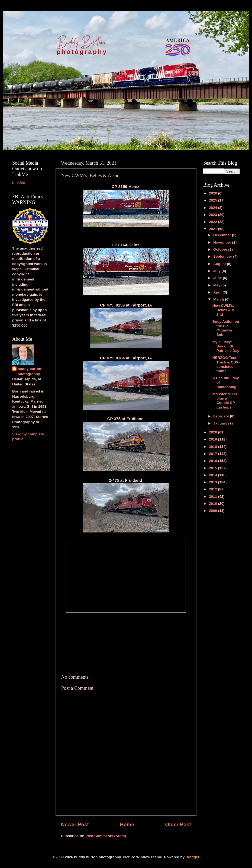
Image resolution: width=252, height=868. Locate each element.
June (218, 278)
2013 (214, 482)
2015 (214, 468)
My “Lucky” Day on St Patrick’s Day (226, 346)
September (223, 256)
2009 (214, 511)
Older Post (178, 824)
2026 (214, 193)
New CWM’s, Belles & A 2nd (223, 310)
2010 (214, 504)
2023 (214, 215)
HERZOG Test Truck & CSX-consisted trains (226, 364)
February (222, 416)
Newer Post (75, 824)
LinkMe (19, 183)
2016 (214, 461)
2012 (214, 489)
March (219, 299)
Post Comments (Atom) (106, 836)
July (217, 271)
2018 (214, 447)
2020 (214, 432)
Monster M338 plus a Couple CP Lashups (225, 401)
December (223, 235)
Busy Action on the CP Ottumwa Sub (226, 328)
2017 (214, 454)
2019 (214, 439)
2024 (214, 208)
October (221, 249)
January (221, 423)
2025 (214, 200)
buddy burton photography (29, 371)
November (223, 242)
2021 (214, 229)
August (220, 264)
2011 (214, 497)
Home (127, 824)
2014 (214, 475)
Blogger (192, 857)
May (217, 285)
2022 (214, 222)
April (218, 292)
